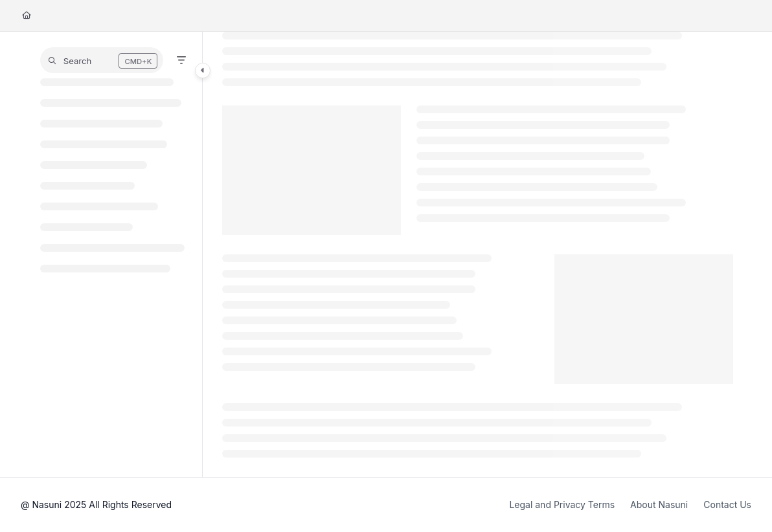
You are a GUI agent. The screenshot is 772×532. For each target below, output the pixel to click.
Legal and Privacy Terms (562, 504)
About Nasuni (659, 504)
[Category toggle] (203, 71)
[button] (102, 60)
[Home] (27, 16)
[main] (478, 254)
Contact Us (727, 504)
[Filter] (181, 60)
